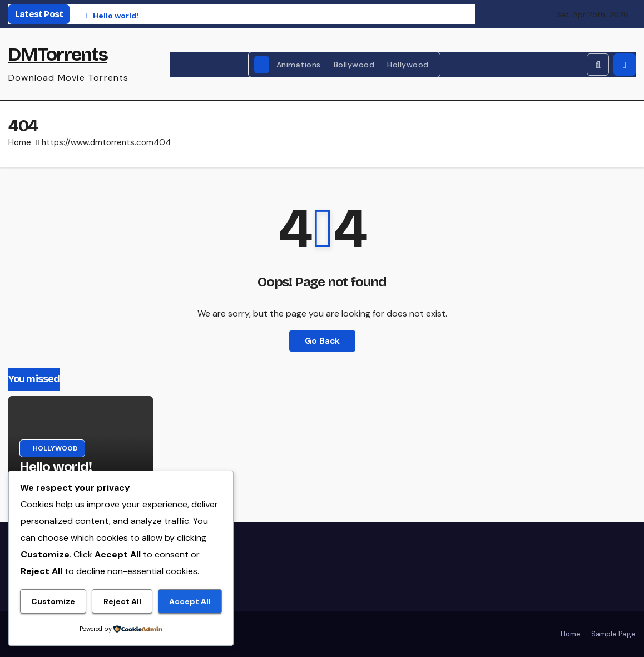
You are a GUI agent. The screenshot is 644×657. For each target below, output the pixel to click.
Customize (53, 601)
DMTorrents (58, 54)
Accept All (190, 601)
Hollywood (408, 65)
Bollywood (354, 65)
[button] (598, 65)
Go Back (322, 341)
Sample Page (613, 634)
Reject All (122, 601)
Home (20, 142)
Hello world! (56, 467)
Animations (299, 65)
